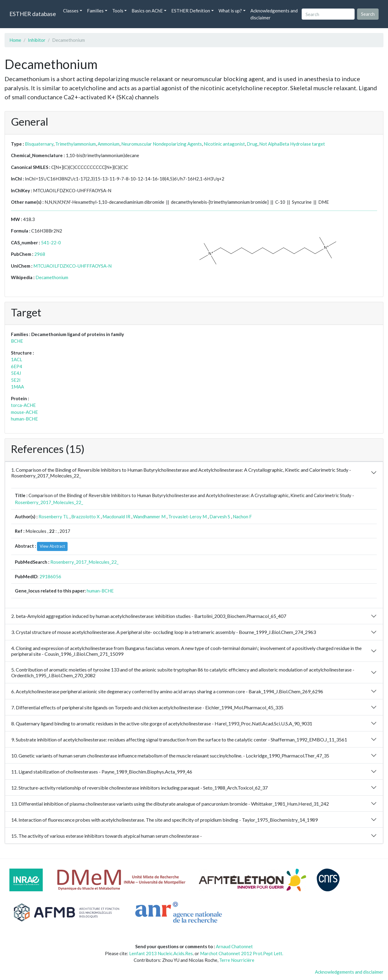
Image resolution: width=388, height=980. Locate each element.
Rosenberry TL (54, 516)
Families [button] (95, 11)
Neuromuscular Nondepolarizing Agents (162, 144)
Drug (252, 144)
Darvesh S (220, 516)
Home (15, 40)
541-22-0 (51, 243)
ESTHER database (33, 14)
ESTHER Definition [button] (191, 11)
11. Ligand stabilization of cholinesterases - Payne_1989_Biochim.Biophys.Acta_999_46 (102, 772)
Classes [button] (71, 11)
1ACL (17, 359)
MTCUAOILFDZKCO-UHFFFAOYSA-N (72, 266)
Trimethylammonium (75, 144)
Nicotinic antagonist (224, 144)
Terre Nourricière (237, 960)
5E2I (16, 380)
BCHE (17, 341)
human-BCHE (24, 419)
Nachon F (242, 516)
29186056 (50, 576)
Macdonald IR (116, 516)
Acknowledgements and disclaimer (274, 14)
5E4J (16, 373)
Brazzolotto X (85, 516)
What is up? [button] (230, 11)
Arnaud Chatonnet (234, 946)
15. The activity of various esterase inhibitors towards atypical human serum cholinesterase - (107, 836)
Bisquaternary (39, 144)
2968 (40, 254)
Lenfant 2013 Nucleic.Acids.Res (161, 953)
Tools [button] (118, 11)
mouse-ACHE (24, 412)
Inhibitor (37, 40)
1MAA (17, 387)
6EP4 (17, 366)
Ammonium (109, 144)
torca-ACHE (23, 405)
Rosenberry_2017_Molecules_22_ (49, 502)
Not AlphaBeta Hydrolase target (292, 144)
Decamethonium (52, 277)
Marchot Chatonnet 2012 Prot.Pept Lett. (242, 953)
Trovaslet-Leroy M (187, 516)
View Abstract (52, 546)
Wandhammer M (149, 516)
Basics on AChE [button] (147, 11)
